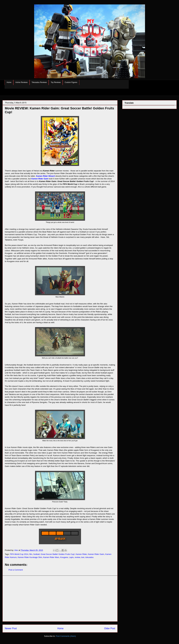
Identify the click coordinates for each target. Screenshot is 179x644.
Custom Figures (71, 82)
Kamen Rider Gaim (40, 179)
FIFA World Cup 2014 (19, 554)
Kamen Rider (81, 554)
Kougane (64, 557)
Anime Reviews (22, 82)
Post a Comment (16, 570)
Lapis (71, 557)
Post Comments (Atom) (66, 636)
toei (83, 557)
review (77, 557)
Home (9, 82)
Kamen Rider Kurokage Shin (30, 557)
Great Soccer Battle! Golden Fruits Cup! (58, 554)
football (37, 554)
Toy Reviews (56, 82)
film (31, 554)
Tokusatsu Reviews (39, 82)
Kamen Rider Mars (51, 557)
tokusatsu (89, 557)
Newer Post (11, 628)
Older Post (110, 628)
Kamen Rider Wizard (45, 176)
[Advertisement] (60, 599)
